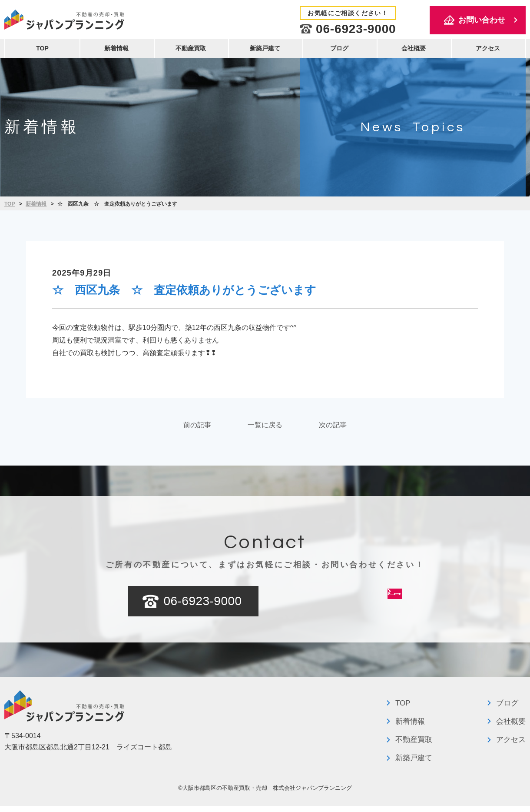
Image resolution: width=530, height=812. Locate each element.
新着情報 (116, 48)
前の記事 (167, 428)
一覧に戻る (265, 428)
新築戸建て (265, 48)
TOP (42, 48)
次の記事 (363, 428)
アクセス (488, 48)
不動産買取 (191, 48)
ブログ (339, 48)
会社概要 (414, 48)
